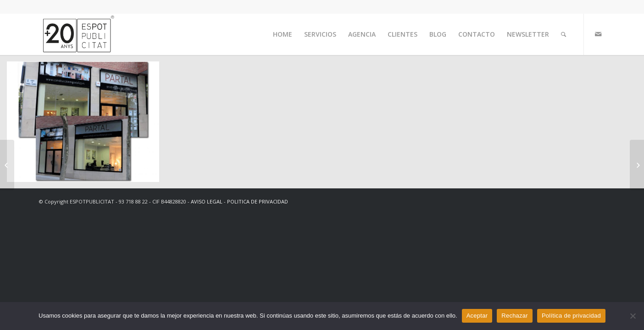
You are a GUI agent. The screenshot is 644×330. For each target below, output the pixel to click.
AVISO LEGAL (207, 201)
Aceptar (477, 316)
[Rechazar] (633, 316)
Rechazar (515, 316)
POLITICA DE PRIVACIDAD (258, 201)
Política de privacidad (571, 316)
